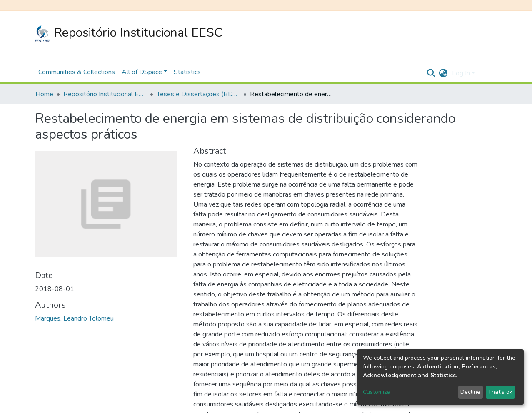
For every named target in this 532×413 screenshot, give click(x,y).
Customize (376, 392)
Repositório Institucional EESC (129, 33)
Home (44, 94)
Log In (461, 73)
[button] (443, 73)
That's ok (500, 392)
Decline (470, 392)
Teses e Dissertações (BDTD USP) (198, 94)
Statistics (187, 72)
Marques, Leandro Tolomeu (74, 318)
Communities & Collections (77, 72)
